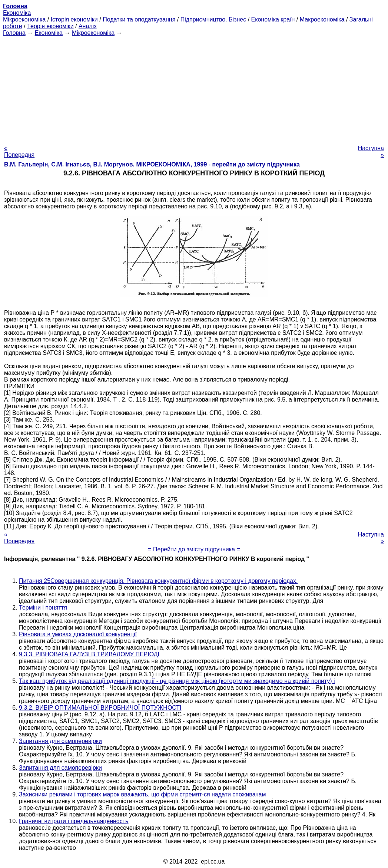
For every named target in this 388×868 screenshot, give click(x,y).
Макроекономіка (322, 19)
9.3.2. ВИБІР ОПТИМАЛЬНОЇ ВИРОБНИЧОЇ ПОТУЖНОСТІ (100, 708)
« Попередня (19, 151)
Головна (14, 33)
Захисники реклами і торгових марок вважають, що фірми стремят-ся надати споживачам (142, 794)
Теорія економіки (50, 26)
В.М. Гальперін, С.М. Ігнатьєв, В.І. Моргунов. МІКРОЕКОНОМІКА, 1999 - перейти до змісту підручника (152, 164)
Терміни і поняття (43, 608)
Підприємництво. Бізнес (213, 19)
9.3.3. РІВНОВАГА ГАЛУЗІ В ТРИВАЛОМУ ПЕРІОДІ (89, 654)
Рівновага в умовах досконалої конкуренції (78, 634)
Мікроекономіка (24, 19)
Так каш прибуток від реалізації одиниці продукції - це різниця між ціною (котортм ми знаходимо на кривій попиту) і (177, 681)
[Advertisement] (194, 88)
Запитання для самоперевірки (60, 741)
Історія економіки (74, 19)
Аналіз (88, 26)
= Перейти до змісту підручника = (194, 549)
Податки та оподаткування (139, 19)
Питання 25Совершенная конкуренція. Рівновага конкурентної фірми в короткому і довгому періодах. (158, 581)
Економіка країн (273, 19)
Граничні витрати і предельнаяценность (74, 821)
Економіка (17, 13)
